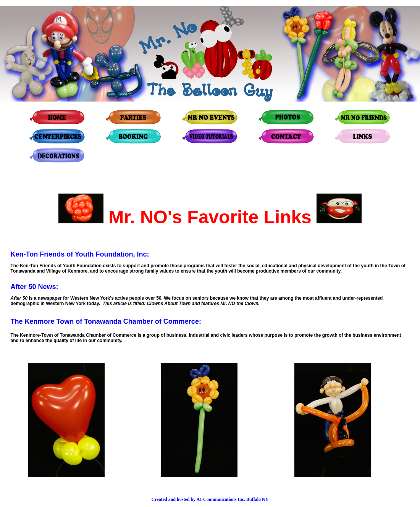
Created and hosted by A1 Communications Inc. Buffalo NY (210, 499)
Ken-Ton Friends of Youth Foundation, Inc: (80, 254)
